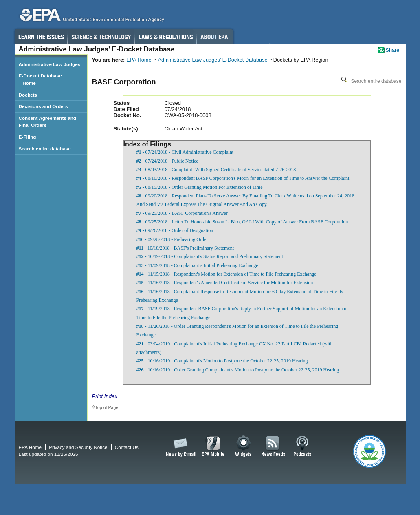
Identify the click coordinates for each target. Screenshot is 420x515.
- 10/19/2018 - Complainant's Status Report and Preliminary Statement (210, 256)
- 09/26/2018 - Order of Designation (175, 230)
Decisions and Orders (43, 106)
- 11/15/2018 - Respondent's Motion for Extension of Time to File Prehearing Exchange (226, 274)
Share (392, 50)
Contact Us (127, 447)
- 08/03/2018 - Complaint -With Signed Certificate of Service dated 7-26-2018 (216, 170)
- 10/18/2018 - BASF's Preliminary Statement (185, 248)
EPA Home (139, 60)
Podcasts (302, 446)
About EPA (215, 37)
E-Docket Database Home (40, 79)
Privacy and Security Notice (78, 447)
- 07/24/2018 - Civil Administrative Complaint (185, 152)
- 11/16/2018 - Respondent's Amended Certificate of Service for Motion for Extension (225, 283)
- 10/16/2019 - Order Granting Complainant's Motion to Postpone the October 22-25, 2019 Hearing (238, 370)
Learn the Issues (41, 37)
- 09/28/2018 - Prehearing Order (172, 239)
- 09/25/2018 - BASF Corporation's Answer (182, 213)
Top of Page (107, 407)
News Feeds (273, 446)
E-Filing (27, 137)
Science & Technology (101, 37)
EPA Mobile (213, 446)
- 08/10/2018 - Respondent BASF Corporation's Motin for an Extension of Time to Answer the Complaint (243, 178)
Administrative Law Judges (50, 64)
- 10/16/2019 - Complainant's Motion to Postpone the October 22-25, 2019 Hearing (222, 361)
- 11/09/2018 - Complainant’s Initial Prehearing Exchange (197, 265)
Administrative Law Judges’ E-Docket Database (213, 60)
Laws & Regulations (166, 37)
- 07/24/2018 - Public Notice (167, 161)
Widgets (244, 446)
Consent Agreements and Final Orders (48, 122)
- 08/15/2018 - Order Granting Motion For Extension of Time (200, 187)
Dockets (28, 95)
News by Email (180, 446)
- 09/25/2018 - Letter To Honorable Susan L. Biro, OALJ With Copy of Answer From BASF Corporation (242, 222)
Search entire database (371, 81)
